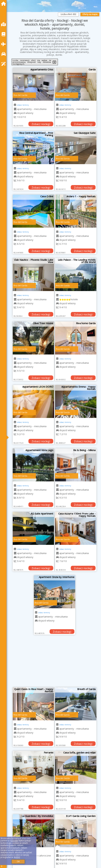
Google (14, 841)
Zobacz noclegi (41, 124)
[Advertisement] (55, 663)
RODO (17, 857)
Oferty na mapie (90, 14)
